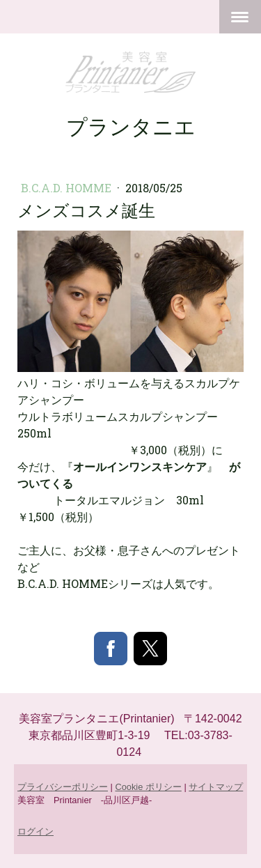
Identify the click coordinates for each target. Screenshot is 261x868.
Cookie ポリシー (148, 787)
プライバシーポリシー (63, 787)
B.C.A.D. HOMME (68, 188)
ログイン (35, 831)
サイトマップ (216, 787)
